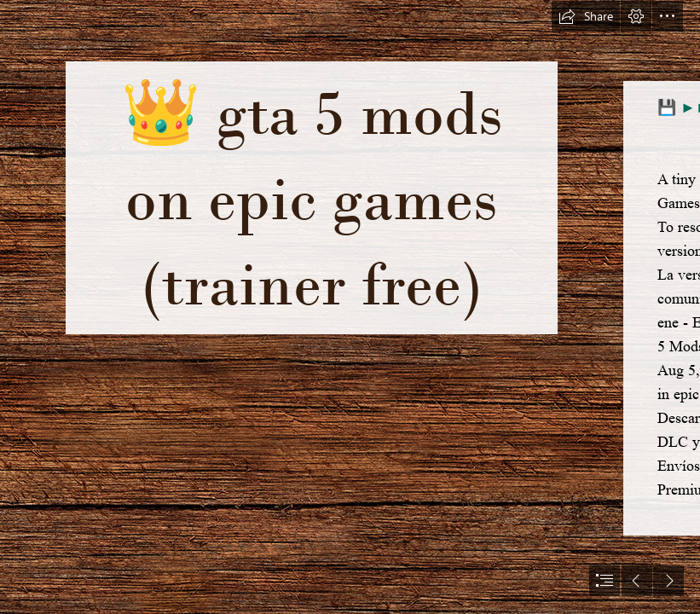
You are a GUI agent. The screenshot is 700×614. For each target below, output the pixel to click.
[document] (350, 307)
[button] (586, 16)
